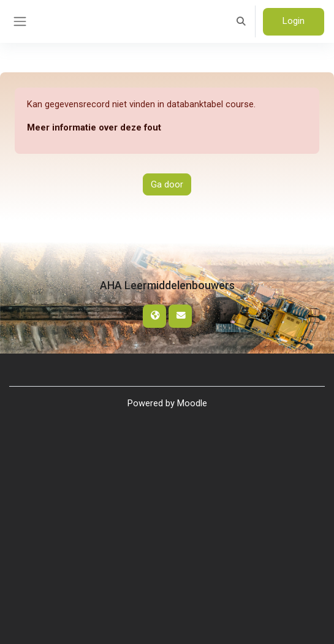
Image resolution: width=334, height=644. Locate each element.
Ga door (167, 184)
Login (294, 21)
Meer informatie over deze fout (94, 127)
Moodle (192, 403)
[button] (241, 21)
